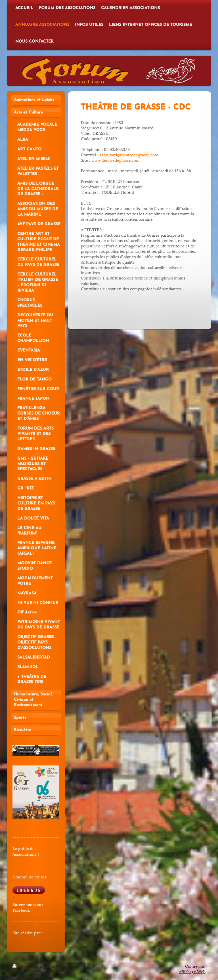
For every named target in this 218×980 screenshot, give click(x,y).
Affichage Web (192, 971)
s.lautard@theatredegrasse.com (130, 154)
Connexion (195, 966)
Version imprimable (34, 966)
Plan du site (69, 966)
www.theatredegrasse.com (116, 160)
